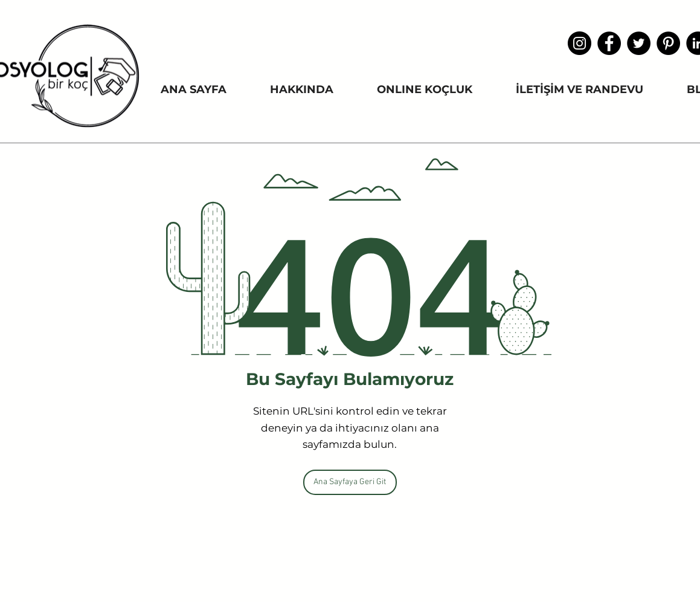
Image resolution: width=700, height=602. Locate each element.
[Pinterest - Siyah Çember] (668, 43)
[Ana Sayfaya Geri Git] (350, 482)
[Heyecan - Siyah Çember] (639, 43)
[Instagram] (580, 43)
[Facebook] (609, 43)
